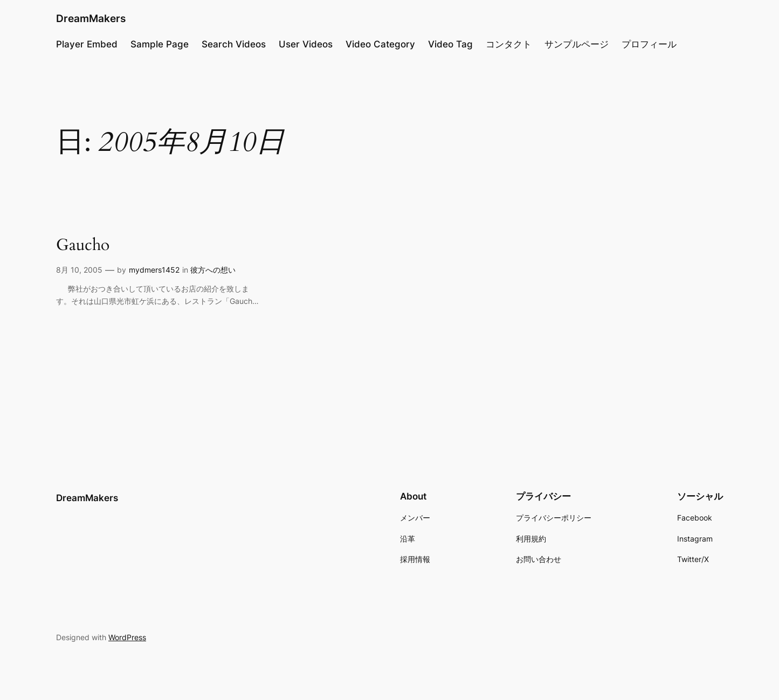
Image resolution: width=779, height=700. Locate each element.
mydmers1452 (154, 270)
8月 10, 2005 (79, 270)
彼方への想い (213, 270)
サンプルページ (577, 44)
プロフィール (649, 44)
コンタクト (509, 44)
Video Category (380, 44)
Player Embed (87, 44)
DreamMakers (91, 18)
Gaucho (83, 246)
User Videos (306, 44)
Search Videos (234, 44)
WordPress (127, 637)
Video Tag (450, 44)
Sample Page (160, 44)
